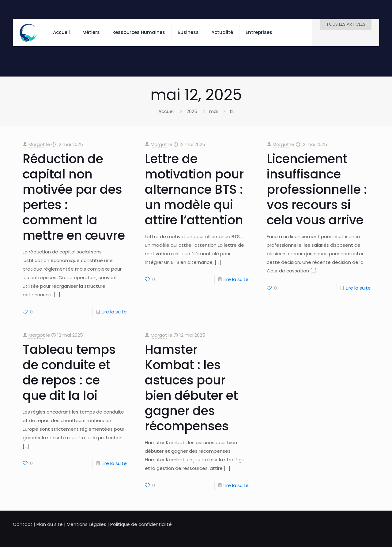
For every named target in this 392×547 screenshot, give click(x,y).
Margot (37, 144)
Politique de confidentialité (141, 524)
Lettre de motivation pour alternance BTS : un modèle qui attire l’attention (194, 189)
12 (232, 111)
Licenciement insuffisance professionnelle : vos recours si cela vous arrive (317, 189)
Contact (23, 524)
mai (213, 111)
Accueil (166, 111)
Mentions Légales (87, 524)
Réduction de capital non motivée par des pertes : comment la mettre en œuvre (74, 197)
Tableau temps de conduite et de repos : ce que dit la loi (69, 373)
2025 (192, 111)
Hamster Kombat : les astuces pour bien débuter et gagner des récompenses (191, 388)
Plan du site (50, 524)
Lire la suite (114, 312)
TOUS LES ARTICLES (346, 24)
